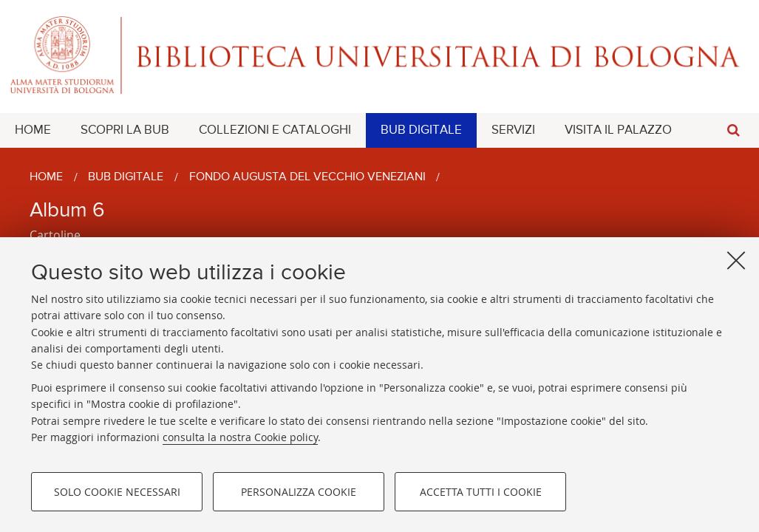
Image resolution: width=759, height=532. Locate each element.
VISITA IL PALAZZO (618, 130)
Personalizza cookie (299, 492)
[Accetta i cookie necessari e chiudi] (736, 260)
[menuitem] (33, 130)
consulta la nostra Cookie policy (240, 437)
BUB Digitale (126, 177)
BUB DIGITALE (421, 130)
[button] (733, 130)
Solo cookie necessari (117, 492)
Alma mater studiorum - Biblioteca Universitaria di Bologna (379, 55)
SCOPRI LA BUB (125, 130)
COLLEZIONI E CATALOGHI (275, 130)
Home (46, 177)
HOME (33, 130)
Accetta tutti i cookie (481, 492)
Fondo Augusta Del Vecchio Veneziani (307, 177)
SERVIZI (513, 130)
